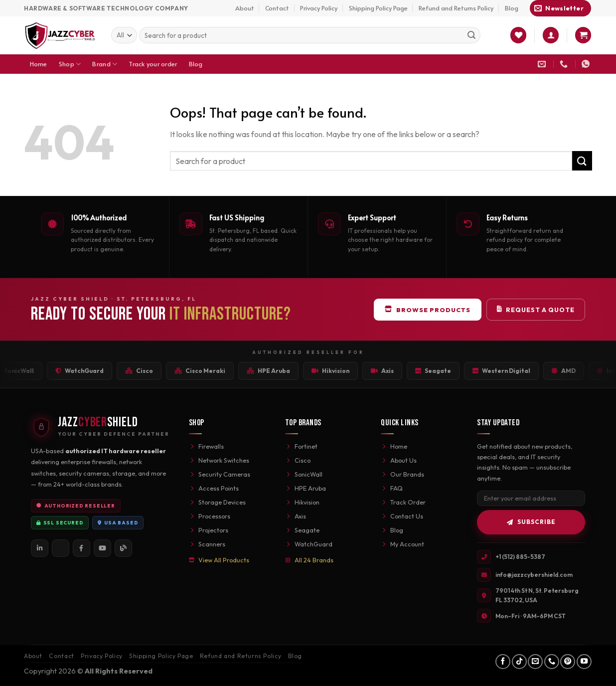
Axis (296, 516)
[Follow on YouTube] (584, 662)
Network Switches (219, 460)
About (245, 8)
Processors (210, 516)
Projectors (209, 530)
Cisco (298, 460)
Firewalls (206, 446)
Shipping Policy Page (378, 8)
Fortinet (301, 446)
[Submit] (471, 35)
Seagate (302, 530)
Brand (105, 64)
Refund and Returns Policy (456, 8)
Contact (277, 8)
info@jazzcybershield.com (534, 575)
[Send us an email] (535, 662)
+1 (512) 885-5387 (520, 557)
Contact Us (402, 516)
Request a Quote (536, 310)
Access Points (214, 488)
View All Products (219, 560)
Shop (70, 64)
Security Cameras (220, 474)
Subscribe (531, 522)
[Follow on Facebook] (503, 662)
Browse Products (428, 310)
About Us (399, 460)
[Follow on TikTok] (519, 662)
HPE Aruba (306, 488)
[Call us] (552, 662)
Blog (512, 8)
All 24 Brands (309, 560)
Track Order (403, 502)
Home (39, 64)
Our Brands (402, 474)
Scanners (207, 544)
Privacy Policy (319, 8)
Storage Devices (217, 502)
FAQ (392, 488)
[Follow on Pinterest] (568, 662)
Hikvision (302, 502)
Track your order (153, 64)
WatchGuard (309, 544)
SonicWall (304, 474)
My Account (402, 544)
